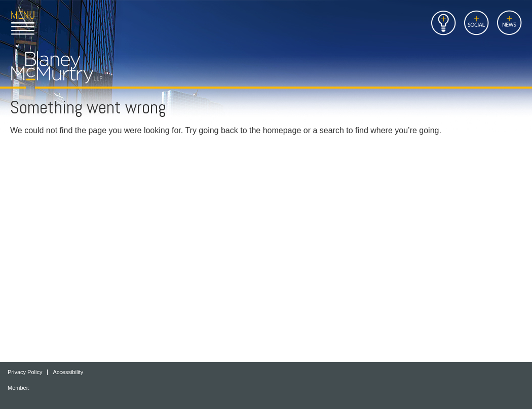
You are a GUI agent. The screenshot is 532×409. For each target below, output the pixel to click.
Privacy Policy (25, 372)
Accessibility (68, 372)
